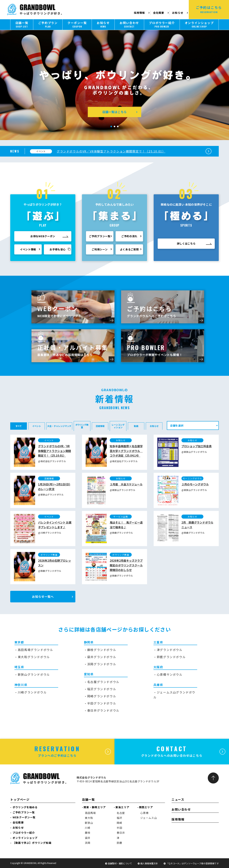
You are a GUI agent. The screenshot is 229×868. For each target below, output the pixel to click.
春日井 (121, 833)
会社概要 (159, 13)
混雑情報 (100, 426)
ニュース (178, 799)
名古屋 (121, 813)
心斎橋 (144, 813)
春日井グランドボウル (103, 710)
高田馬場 (90, 813)
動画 (136, 426)
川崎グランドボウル (32, 692)
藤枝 (88, 833)
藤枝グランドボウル (102, 650)
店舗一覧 (88, 799)
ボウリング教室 (82, 426)
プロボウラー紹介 (24, 833)
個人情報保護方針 (149, 863)
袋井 (88, 838)
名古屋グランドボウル (103, 682)
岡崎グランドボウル (102, 696)
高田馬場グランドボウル (35, 650)
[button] (111, 126)
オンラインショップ (25, 838)
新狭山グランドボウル (34, 674)
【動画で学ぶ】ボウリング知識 (32, 843)
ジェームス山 (149, 818)
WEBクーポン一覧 (24, 817)
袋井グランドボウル (102, 657)
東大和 (89, 818)
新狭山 (89, 823)
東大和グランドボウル (34, 657)
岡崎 (119, 823)
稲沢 (119, 818)
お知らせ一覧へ (43, 597)
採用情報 (140, 13)
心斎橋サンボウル (170, 674)
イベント (37, 426)
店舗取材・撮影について (120, 863)
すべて (19, 426)
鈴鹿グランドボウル (171, 657)
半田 (119, 828)
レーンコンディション (118, 426)
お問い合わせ (181, 809)
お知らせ (178, 13)
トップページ (20, 799)
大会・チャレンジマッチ (59, 426)
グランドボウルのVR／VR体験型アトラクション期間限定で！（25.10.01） (111, 151)
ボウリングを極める (25, 807)
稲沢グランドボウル (102, 689)
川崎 (88, 828)
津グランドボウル (170, 650)
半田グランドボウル (102, 703)
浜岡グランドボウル (102, 664)
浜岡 (88, 843)
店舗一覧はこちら (114, 112)
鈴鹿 (119, 843)
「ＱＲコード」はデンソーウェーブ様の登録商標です (193, 863)
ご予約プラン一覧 (24, 812)
